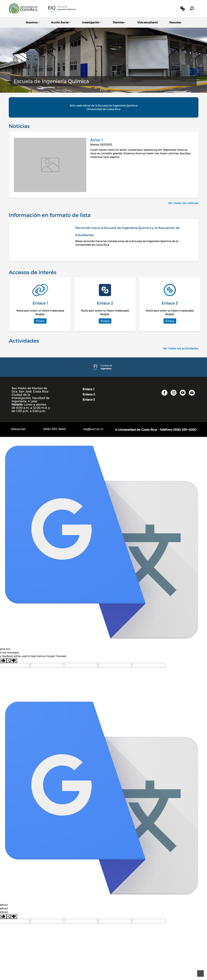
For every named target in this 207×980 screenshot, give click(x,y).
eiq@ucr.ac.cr (93, 429)
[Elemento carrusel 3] (105, 91)
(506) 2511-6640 (55, 429)
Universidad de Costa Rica (103, 109)
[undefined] (12, 916)
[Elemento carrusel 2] (103, 91)
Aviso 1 (97, 140)
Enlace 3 (89, 399)
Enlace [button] (40, 321)
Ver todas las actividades (181, 348)
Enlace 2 (89, 394)
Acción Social (60, 22)
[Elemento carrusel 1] (101, 91)
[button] (182, 9)
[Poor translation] (12, 660)
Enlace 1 (89, 389)
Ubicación (18, 429)
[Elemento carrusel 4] (107, 91)
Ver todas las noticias (183, 203)
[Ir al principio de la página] (200, 973)
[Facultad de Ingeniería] (103, 367)
